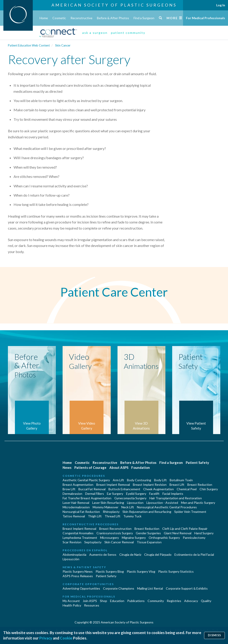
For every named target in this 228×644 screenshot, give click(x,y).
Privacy (46, 638)
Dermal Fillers (95, 494)
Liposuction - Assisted (162, 503)
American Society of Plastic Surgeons (114, 5)
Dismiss (214, 635)
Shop (103, 601)
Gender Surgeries (148, 533)
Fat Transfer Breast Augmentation (87, 498)
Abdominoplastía (74, 554)
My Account (71, 601)
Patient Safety (197, 463)
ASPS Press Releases (78, 576)
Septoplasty (93, 542)
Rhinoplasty (111, 512)
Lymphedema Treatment (80, 538)
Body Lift (160, 480)
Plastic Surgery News (78, 571)
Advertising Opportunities (81, 588)
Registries (174, 601)
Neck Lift (128, 507)
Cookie (66, 638)
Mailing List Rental (150, 588)
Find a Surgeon (144, 18)
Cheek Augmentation (159, 489)
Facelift (154, 494)
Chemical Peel (187, 489)
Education (117, 601)
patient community (128, 33)
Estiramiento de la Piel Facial (194, 554)
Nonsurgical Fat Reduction (81, 512)
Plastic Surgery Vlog (141, 571)
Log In (221, 5)
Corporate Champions (119, 588)
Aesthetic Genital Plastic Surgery (86, 480)
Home (44, 18)
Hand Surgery (204, 533)
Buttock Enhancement (124, 489)
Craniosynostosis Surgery (115, 533)
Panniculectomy (194, 538)
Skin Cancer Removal (119, 542)
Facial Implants (173, 494)
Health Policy (72, 605)
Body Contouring (139, 480)
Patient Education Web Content (29, 45)
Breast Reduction (200, 485)
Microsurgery (109, 538)
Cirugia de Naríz (130, 554)
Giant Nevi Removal (178, 533)
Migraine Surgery (134, 538)
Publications (136, 601)
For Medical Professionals (206, 18)
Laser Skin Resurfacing (108, 503)
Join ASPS (90, 601)
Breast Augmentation (78, 485)
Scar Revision (72, 542)
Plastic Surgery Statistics (176, 571)
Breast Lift (177, 485)
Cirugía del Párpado (158, 554)
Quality (206, 601)
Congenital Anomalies (78, 533)
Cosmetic (59, 18)
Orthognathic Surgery (164, 538)
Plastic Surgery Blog (110, 571)
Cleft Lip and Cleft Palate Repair (185, 529)
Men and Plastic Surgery (198, 503)
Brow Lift (69, 489)
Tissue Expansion (149, 542)
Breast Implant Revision (150, 485)
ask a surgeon (95, 33)
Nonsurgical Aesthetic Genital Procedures (167, 507)
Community (156, 601)
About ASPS (119, 467)
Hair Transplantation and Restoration (176, 498)
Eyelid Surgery (136, 494)
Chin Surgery (209, 489)
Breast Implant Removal (113, 485)
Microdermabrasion (76, 507)
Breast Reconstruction (115, 529)
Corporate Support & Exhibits (187, 588)
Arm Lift (118, 480)
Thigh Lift (95, 516)
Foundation (141, 467)
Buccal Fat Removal (92, 489)
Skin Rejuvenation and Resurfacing (147, 512)
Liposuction (135, 503)
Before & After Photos (113, 18)
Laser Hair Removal (76, 503)
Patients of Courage (90, 467)
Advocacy (191, 601)
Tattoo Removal (74, 516)
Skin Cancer (63, 45)
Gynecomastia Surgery (130, 498)
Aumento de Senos (103, 554)
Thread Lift (113, 516)
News (67, 467)
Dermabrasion (72, 494)
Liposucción (71, 559)
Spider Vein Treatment (190, 512)
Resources (92, 605)
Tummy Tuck (132, 516)
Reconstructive (81, 18)
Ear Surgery (115, 494)
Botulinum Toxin (181, 480)
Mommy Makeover (106, 507)
